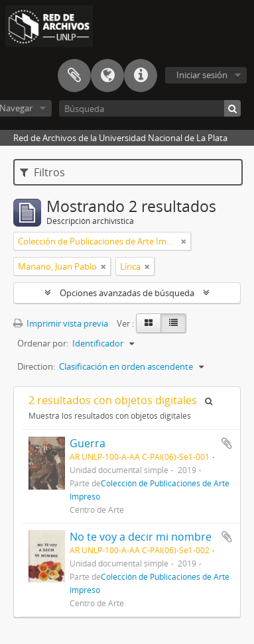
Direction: (36, 366)
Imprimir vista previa (61, 323)
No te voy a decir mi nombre (141, 537)
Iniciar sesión (202, 75)
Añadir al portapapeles (227, 443)
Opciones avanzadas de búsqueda (127, 293)
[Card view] (149, 323)
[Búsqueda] (150, 108)
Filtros (42, 172)
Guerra (88, 443)
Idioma (107, 76)
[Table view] (173, 323)
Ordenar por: (43, 343)
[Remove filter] (184, 241)
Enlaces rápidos (141, 76)
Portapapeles (74, 76)
